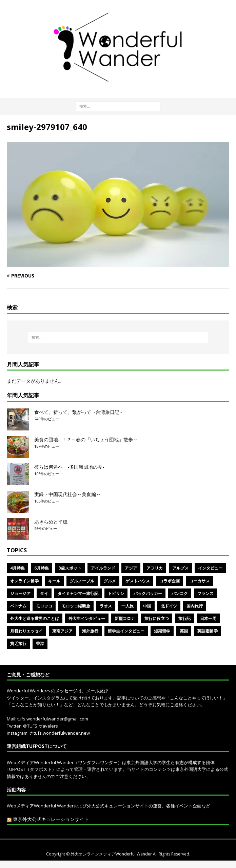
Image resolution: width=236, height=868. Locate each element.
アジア (131, 568)
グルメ (110, 581)
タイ (44, 593)
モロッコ (44, 606)
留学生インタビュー (126, 631)
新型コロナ (125, 618)
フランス (205, 593)
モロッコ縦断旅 (76, 606)
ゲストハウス (138, 581)
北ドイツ (169, 606)
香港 (40, 643)
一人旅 (127, 606)
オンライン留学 (24, 581)
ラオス (106, 606)
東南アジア (62, 631)
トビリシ (116, 593)
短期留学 (162, 631)
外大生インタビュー (87, 618)
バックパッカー (148, 593)
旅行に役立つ (157, 618)
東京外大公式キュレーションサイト (51, 819)
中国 (147, 606)
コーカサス (199, 581)
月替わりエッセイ (26, 631)
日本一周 (208, 618)
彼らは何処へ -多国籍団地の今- (69, 467)
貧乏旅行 (18, 643)
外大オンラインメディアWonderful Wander (112, 854)
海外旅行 (90, 631)
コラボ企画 (170, 581)
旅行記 (184, 618)
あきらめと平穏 (51, 522)
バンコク (180, 593)
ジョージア (20, 593)
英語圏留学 (208, 631)
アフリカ (155, 568)
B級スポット (70, 568)
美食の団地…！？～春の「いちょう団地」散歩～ (86, 439)
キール (54, 581)
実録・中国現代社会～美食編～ (67, 494)
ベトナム (18, 606)
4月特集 (17, 568)
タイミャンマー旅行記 (78, 593)
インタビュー (210, 568)
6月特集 (42, 568)
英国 (184, 631)
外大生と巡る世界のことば (35, 618)
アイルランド (103, 568)
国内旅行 (195, 606)
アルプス (180, 568)
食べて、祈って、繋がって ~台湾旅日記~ (78, 412)
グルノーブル (82, 581)
